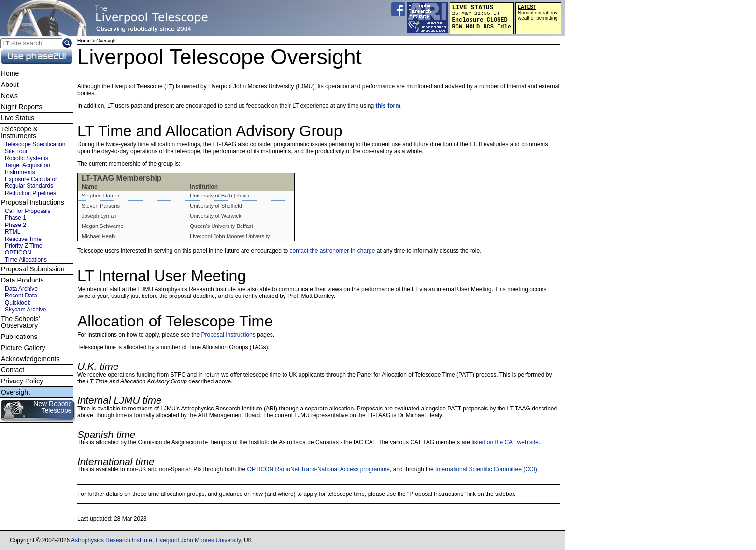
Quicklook (18, 303)
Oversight (15, 392)
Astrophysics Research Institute (112, 540)
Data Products (22, 280)
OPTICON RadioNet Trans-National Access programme (319, 469)
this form (388, 106)
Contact (13, 370)
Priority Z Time (23, 246)
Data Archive (21, 289)
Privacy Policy (22, 381)
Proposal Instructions (228, 335)
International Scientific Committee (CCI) (486, 469)
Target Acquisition (28, 165)
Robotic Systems (27, 158)
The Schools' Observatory (21, 322)
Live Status (18, 118)
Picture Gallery (23, 348)
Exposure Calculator (31, 179)
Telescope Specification (35, 144)
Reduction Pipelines (30, 193)
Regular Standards (29, 186)
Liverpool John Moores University (198, 540)
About (10, 85)
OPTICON (18, 253)
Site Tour (16, 151)
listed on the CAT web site (505, 442)
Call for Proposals (28, 211)
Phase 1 (15, 218)
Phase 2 (15, 225)
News (9, 96)
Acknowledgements (30, 359)
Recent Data (21, 296)
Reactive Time (23, 239)
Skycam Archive (25, 310)
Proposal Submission (33, 269)
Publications (19, 337)
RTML (13, 232)
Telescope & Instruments (19, 132)
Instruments (20, 172)
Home (84, 41)
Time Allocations (26, 260)
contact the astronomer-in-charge (333, 251)
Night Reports (22, 107)
